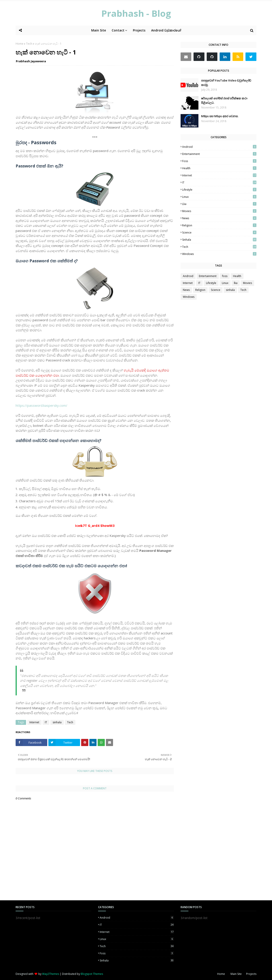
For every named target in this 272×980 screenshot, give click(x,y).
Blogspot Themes (92, 974)
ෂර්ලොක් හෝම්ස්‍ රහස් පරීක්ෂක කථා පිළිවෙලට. (224, 100)
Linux (219, 197)
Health (219, 168)
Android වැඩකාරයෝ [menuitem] (166, 30)
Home (20, 44)
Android (219, 147)
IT (46, 722)
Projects (251, 974)
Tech (29, 44)
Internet (34, 722)
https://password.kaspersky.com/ (41, 405)
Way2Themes (51, 974)
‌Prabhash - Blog (136, 13)
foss (219, 161)
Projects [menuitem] (139, 30)
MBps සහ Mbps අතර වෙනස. (220, 116)
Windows (219, 254)
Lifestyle (219, 190)
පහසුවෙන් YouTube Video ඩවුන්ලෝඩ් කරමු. (226, 83)
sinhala (57, 722)
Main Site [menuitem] (99, 30)
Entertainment (219, 154)
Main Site (236, 974)
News (219, 218)
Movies (219, 211)
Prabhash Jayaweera (31, 61)
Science (219, 232)
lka (219, 204)
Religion (219, 225)
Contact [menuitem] (118, 30)
